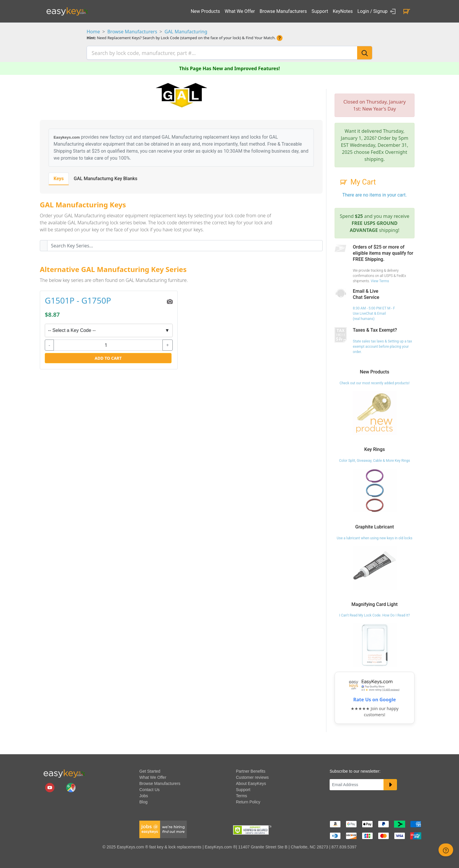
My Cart (358, 181)
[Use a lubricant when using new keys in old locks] (375, 566)
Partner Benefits (251, 770)
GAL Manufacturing (186, 32)
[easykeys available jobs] (163, 828)
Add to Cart (108, 357)
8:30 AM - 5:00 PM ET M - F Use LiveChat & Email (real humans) (374, 313)
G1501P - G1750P (78, 300)
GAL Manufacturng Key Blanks (106, 178)
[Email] (357, 784)
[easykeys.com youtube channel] (50, 786)
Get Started (150, 770)
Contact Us (149, 789)
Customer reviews (252, 776)
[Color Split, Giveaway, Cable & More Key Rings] (375, 489)
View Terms (380, 280)
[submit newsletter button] (390, 784)
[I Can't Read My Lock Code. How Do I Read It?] (375, 644)
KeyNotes (343, 11)
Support (320, 11)
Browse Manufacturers (283, 11)
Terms (242, 795)
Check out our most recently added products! (375, 382)
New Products (205, 11)
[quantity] (108, 344)
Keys (59, 178)
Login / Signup (377, 12)
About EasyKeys (251, 783)
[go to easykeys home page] (64, 772)
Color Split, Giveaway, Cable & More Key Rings (375, 459)
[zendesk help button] (446, 850)
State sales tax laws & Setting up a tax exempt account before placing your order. (382, 346)
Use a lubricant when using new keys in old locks (375, 537)
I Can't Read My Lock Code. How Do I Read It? (375, 614)
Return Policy (248, 801)
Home (93, 32)
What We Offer (240, 11)
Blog (143, 801)
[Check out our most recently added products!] (375, 412)
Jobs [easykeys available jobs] (144, 795)
